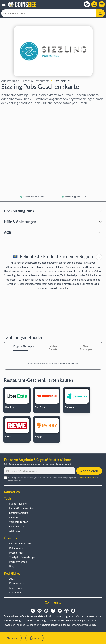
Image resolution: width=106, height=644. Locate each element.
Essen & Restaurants (36, 81)
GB (35, 638)
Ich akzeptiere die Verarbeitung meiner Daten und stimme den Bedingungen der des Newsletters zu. (53, 479)
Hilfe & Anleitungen (20, 222)
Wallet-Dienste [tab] (53, 348)
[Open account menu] (94, 4)
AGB (8, 232)
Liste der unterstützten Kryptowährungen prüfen (53, 364)
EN (12, 638)
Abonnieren (89, 471)
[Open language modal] (87, 4)
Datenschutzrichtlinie (86, 477)
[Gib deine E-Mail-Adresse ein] (39, 471)
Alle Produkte (10, 81)
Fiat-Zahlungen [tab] (86, 348)
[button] (4, 4)
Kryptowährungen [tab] (20, 346)
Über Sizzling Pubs (19, 211)
